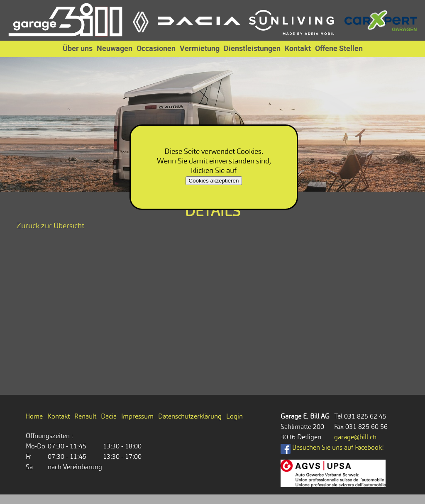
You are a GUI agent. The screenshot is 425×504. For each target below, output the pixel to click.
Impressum (137, 416)
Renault (85, 416)
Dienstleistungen (252, 48)
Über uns (78, 48)
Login (234, 416)
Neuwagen (115, 48)
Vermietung (200, 48)
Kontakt (298, 48)
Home (34, 416)
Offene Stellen (339, 48)
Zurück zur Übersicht (50, 225)
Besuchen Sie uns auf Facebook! (332, 447)
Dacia (109, 416)
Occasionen (156, 48)
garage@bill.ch (355, 437)
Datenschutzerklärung (190, 416)
